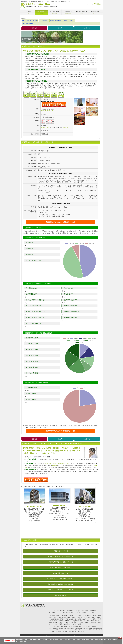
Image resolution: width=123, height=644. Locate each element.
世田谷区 (88, 617)
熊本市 (79, 624)
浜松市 (86, 622)
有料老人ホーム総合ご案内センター (41, 5)
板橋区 (89, 616)
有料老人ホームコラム (72, 611)
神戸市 (56, 624)
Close (120, 638)
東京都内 (54, 465)
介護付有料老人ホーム (50, 463)
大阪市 (91, 622)
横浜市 (100, 619)
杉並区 (78, 617)
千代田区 (52, 619)
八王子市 (85, 619)
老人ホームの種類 (84, 611)
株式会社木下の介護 (47, 111)
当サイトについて (76, 612)
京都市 (51, 624)
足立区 (80, 616)
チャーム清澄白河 (59, 506)
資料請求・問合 (10, 640)
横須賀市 (67, 621)
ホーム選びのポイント (55, 612)
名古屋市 (76, 622)
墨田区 (83, 617)
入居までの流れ (66, 612)
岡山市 (60, 624)
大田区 (100, 616)
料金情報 (61, 28)
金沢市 (65, 624)
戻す (98, 4)
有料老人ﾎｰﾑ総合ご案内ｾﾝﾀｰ (35, 606)
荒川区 (84, 616)
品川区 (64, 617)
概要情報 (34, 28)
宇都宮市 (52, 622)
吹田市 (100, 622)
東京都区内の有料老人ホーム (69, 616)
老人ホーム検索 (61, 611)
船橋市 (77, 621)
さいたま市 (86, 621)
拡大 (100, 4)
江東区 (59, 617)
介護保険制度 (93, 611)
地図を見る (67, 128)
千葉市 (72, 621)
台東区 (94, 617)
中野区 (62, 619)
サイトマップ (91, 612)
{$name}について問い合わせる (54, 104)
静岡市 (82, 622)
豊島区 (57, 619)
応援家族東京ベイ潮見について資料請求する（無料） (61, 222)
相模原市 (61, 621)
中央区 (98, 617)
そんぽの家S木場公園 (34, 507)
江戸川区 (94, 616)
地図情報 (87, 28)
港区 (75, 619)
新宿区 (74, 617)
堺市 (95, 622)
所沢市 (97, 621)
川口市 (92, 621)
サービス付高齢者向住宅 (92, 626)
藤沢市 (56, 621)
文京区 (71, 619)
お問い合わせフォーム (73, 631)
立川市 (95, 619)
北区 (55, 617)
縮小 (95, 4)
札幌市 (66, 622)
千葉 (81, 621)
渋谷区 (69, 617)
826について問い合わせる (36, 480)
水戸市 (62, 622)
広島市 (70, 624)
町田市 (90, 619)
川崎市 (51, 621)
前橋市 (57, 622)
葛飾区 (51, 617)
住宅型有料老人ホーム (64, 463)
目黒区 (79, 619)
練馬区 (66, 619)
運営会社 (84, 612)
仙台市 (71, 622)
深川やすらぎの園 (85, 507)
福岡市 (75, 624)
